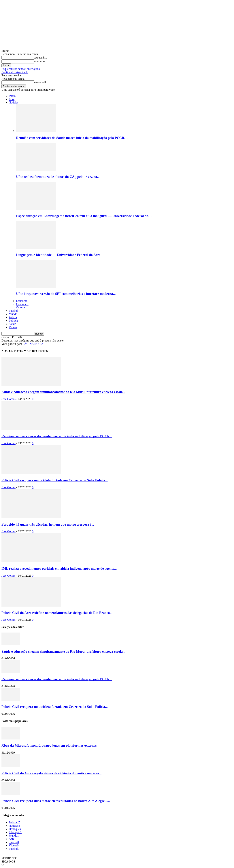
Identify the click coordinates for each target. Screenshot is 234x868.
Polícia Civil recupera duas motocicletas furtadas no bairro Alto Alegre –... (56, 801)
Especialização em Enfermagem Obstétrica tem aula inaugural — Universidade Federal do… (84, 216)
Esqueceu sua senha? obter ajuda (21, 69)
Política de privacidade (15, 72)
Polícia (13, 317)
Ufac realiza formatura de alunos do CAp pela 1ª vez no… (58, 177)
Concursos (22, 304)
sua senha (39, 61)
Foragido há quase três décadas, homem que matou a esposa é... (48, 524)
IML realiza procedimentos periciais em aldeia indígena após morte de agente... (59, 568)
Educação (22, 301)
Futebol (13, 311)
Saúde (12, 324)
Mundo (13, 314)
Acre (12, 99)
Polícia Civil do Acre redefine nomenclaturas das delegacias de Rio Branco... (57, 613)
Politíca (13, 321)
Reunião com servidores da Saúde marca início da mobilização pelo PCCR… (72, 138)
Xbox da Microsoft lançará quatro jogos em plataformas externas (49, 745)
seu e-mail (40, 82)
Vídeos (13, 327)
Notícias (14, 102)
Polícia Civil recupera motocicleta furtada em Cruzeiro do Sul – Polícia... (55, 480)
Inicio (12, 96)
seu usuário (40, 57)
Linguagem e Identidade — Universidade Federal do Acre (58, 255)
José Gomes (9, 399)
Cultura (20, 307)
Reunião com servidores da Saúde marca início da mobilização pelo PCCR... (57, 436)
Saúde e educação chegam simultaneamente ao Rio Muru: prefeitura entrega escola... (63, 392)
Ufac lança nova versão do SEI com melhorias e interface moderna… (66, 294)
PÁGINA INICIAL (34, 344)
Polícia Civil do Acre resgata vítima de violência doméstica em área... (51, 773)
